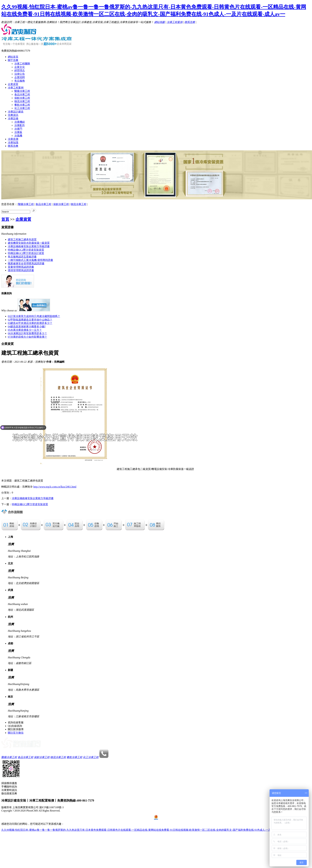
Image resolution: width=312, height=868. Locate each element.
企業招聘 (20, 77)
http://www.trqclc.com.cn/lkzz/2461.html (55, 487)
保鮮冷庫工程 (22, 98)
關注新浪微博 (16, 729)
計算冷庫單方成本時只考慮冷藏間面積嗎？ (34, 316)
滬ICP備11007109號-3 (51, 807)
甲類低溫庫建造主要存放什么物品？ (30, 320)
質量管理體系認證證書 (21, 267)
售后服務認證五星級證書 (22, 257)
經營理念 (20, 70)
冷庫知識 (13, 142)
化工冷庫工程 (22, 108)
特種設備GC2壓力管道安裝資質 (26, 250)
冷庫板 (18, 132)
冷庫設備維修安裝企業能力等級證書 (29, 246)
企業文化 (20, 67)
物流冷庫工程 (22, 101)
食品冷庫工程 (22, 94)
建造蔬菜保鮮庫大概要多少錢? (27, 326)
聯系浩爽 (190, 22)
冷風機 (18, 136)
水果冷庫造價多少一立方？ (25, 330)
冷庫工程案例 (175, 22)
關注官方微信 (16, 733)
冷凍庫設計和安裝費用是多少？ (27, 333)
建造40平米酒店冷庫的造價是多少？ (30, 323)
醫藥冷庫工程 (22, 91)
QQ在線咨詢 (15, 726)
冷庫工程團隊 (22, 64)
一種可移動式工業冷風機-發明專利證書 (30, 260)
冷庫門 (18, 129)
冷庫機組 (20, 122)
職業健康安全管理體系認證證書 (26, 263)
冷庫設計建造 (16, 112)
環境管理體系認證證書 (21, 270)
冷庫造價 (13, 139)
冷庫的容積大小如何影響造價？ (27, 337)
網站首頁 (13, 57)
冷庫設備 (13, 118)
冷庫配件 (20, 125)
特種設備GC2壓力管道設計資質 (26, 253)
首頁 (5, 219)
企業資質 (13, 84)
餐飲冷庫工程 (22, 105)
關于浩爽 (13, 60)
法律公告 (20, 74)
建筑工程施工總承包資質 (22, 239)
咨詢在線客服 (16, 722)
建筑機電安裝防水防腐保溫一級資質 (29, 243)
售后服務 (20, 81)
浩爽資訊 (13, 115)
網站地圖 (160, 22)
